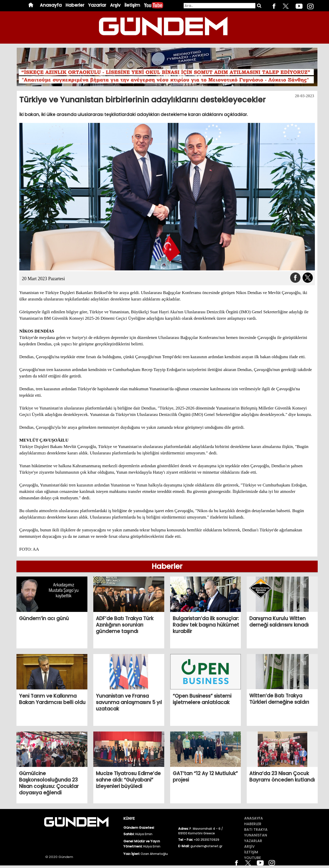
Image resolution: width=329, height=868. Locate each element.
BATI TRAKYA (256, 830)
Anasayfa (51, 5)
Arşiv (115, 5)
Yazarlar (97, 5)
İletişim (132, 5)
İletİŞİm (251, 852)
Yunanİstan (256, 835)
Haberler (75, 5)
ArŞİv (249, 846)
